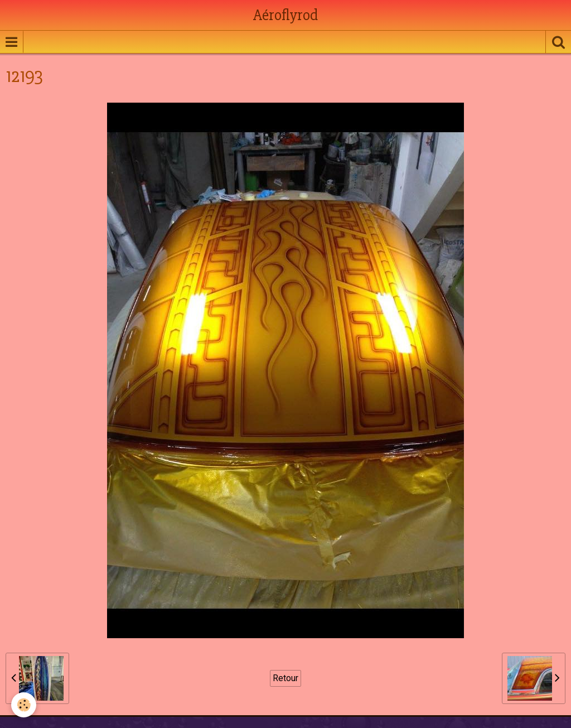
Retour (285, 678)
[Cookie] (24, 705)
